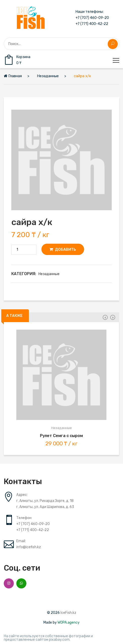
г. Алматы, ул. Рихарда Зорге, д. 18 (45, 501)
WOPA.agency (69, 622)
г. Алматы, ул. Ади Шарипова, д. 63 (45, 507)
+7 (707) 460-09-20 (92, 18)
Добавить (63, 249)
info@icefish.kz (29, 547)
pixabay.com (59, 640)
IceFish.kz (68, 613)
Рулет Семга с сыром (61, 436)
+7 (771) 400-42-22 (92, 24)
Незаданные (49, 274)
